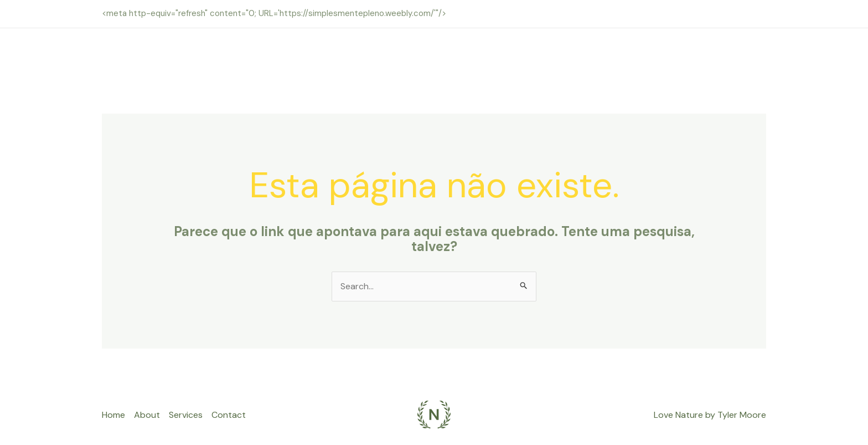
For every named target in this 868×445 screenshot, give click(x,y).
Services (186, 415)
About (147, 415)
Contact (229, 415)
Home (113, 415)
